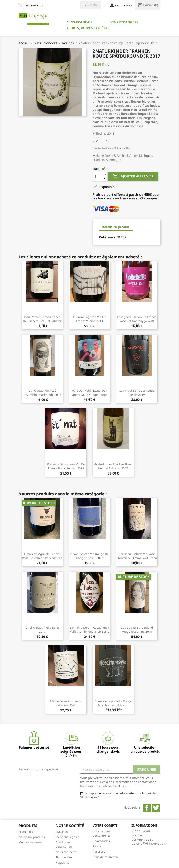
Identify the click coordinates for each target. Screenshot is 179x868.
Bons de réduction (105, 857)
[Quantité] (98, 176)
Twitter (156, 808)
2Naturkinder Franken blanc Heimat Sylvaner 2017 (113, 466)
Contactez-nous (31, 5)
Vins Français (80, 22)
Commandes (101, 841)
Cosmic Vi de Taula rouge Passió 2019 (137, 393)
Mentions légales (67, 837)
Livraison (62, 832)
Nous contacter (66, 852)
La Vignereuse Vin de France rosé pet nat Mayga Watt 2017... (137, 321)
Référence (107, 237)
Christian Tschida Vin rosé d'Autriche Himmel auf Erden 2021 (137, 558)
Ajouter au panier (133, 176)
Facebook (147, 808)
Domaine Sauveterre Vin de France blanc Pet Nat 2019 (66, 466)
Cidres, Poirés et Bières (88, 28)
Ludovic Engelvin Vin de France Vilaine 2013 (89, 319)
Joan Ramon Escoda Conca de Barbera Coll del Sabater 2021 (42, 321)
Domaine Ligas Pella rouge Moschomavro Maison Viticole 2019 (113, 705)
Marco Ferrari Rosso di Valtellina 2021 (66, 703)
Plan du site (64, 857)
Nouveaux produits (32, 837)
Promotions (26, 832)
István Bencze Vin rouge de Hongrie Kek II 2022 (89, 556)
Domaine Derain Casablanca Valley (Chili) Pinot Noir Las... (89, 630)
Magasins (62, 863)
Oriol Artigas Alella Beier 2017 (42, 630)
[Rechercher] (91, 5)
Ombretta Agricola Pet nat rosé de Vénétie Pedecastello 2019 (42, 558)
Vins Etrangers (124, 22)
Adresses (99, 851)
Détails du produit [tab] (116, 227)
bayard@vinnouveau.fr (149, 843)
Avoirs (97, 846)
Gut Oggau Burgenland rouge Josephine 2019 (137, 630)
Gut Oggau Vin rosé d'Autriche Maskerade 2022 (42, 393)
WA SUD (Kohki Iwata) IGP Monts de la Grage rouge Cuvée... (89, 395)
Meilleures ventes (31, 842)
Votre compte (105, 825)
